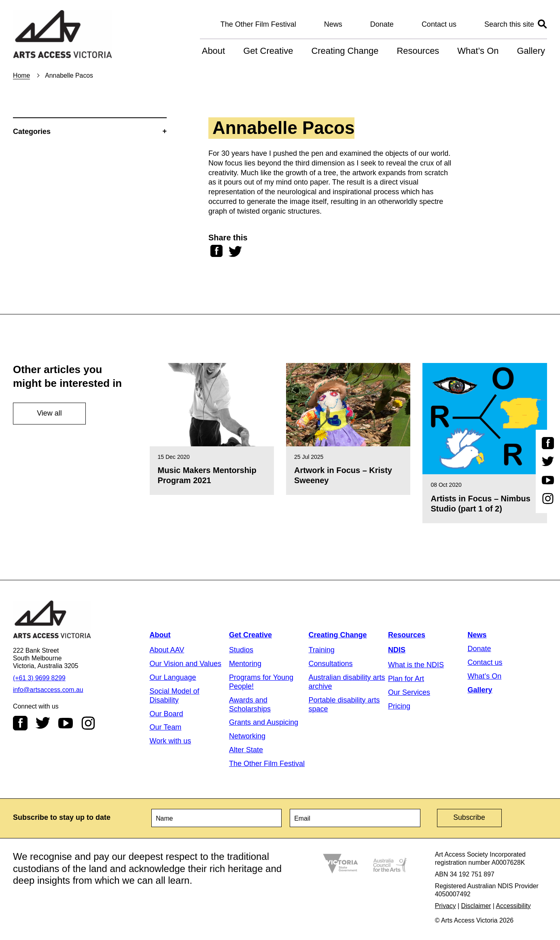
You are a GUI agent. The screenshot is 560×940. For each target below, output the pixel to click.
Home (21, 75)
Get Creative (268, 51)
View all (49, 413)
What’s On (478, 51)
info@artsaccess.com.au (48, 690)
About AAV (167, 650)
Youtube (66, 723)
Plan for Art (406, 679)
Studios (241, 650)
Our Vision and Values (186, 664)
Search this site (509, 24)
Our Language (173, 677)
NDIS (397, 650)
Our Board (167, 714)
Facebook (20, 723)
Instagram (88, 723)
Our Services (409, 692)
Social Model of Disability (175, 696)
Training (322, 650)
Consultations (331, 664)
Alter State (246, 750)
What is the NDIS (416, 665)
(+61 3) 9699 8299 (39, 678)
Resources (418, 51)
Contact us (439, 24)
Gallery (531, 51)
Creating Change (345, 51)
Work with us (171, 741)
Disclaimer (476, 905)
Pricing (399, 706)
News (333, 24)
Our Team (166, 727)
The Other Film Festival (258, 24)
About (213, 51)
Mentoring (245, 664)
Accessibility (513, 905)
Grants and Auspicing (264, 722)
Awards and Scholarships (250, 704)
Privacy (445, 905)
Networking (247, 736)
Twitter (43, 723)
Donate (382, 24)
